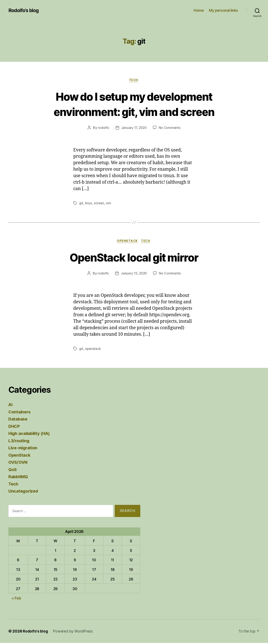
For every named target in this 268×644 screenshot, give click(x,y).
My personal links (224, 10)
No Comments (170, 128)
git (81, 204)
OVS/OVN (19, 463)
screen (99, 204)
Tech (134, 80)
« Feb (16, 599)
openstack (93, 349)
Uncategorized (24, 492)
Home (199, 10)
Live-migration (24, 449)
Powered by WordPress (73, 632)
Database (18, 420)
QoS (13, 470)
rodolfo (103, 128)
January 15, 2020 (134, 274)
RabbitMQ (19, 477)
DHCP (14, 427)
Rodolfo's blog (25, 10)
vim (109, 204)
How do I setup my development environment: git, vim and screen (134, 104)
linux (89, 204)
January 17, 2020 (134, 128)
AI (11, 405)
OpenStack (127, 242)
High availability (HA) (30, 434)
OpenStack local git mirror (134, 258)
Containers (20, 413)
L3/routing (19, 441)
